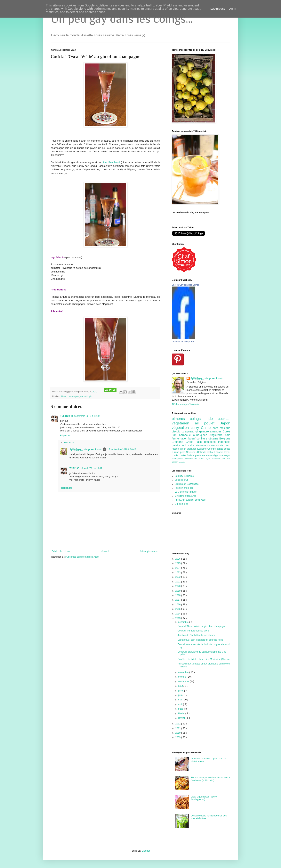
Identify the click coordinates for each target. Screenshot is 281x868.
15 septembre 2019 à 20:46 (122, 449)
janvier (182, 718)
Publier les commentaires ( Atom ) (83, 557)
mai (180, 700)
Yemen (175, 462)
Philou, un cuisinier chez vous (190, 500)
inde (212, 419)
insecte (182, 462)
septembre (184, 681)
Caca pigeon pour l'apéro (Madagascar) (204, 798)
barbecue (186, 435)
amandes (216, 431)
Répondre (65, 436)
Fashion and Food (184, 488)
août (181, 686)
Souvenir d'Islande (197, 452)
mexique (225, 428)
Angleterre (217, 435)
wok (185, 445)
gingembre (203, 431)
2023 (178, 572)
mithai (211, 452)
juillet (181, 691)
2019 (178, 591)
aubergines (201, 435)
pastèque (201, 455)
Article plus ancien (150, 551)
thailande (192, 449)
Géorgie (212, 449)
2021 (178, 582)
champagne (73, 396)
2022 (178, 577)
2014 (178, 614)
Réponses (69, 443)
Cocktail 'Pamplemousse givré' (193, 631)
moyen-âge (213, 455)
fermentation (180, 438)
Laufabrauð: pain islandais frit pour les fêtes (200, 640)
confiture (202, 438)
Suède (191, 455)
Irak (229, 459)
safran (183, 449)
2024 (178, 568)
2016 (178, 605)
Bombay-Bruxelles (184, 476)
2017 (178, 600)
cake (192, 445)
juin (180, 695)
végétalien (181, 428)
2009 (178, 737)
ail (199, 423)
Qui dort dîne (181, 504)
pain (228, 435)
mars (181, 709)
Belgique (225, 438)
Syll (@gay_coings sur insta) (85, 449)
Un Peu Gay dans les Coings (185, 285)
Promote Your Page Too (183, 342)
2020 (178, 586)
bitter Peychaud (111, 162)
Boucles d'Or (181, 480)
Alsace (176, 449)
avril (181, 704)
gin (91, 396)
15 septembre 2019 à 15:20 (85, 416)
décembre (184, 622)
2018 (178, 595)
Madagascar (178, 459)
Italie (200, 442)
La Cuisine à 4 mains (186, 492)
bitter (64, 396)
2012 (178, 724)
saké (184, 455)
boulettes (211, 442)
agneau (190, 431)
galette (177, 445)
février (182, 714)
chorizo (176, 455)
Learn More (218, 9)
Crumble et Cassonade (187, 484)
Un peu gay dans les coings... (122, 19)
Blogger (146, 851)
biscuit (176, 431)
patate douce (223, 449)
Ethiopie (219, 452)
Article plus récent (61, 551)
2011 (178, 728)
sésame (214, 438)
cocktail (84, 396)
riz (183, 431)
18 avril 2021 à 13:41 (91, 468)
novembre (184, 672)
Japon (225, 423)
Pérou (227, 452)
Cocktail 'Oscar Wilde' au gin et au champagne (202, 626)
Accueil (105, 551)
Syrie (209, 459)
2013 (178, 618)
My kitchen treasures (185, 496)
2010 (178, 733)
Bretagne (179, 442)
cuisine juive (179, 452)
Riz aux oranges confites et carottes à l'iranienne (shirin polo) (210, 779)
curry (196, 428)
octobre (182, 677)
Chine (207, 428)
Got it (232, 9)
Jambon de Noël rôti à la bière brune (197, 635)
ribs (224, 459)
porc (216, 428)
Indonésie (224, 442)
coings (198, 419)
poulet (212, 423)
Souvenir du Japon (195, 459)
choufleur (217, 459)
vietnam (202, 445)
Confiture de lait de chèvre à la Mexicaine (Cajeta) (204, 659)
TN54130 (65, 416)
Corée (226, 431)
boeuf (193, 438)
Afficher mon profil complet (186, 404)
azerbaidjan (225, 455)
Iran (175, 435)
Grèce (191, 442)
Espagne (202, 449)
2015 (178, 609)
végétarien (183, 423)
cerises (212, 446)
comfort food (223, 446)
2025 (178, 563)
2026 (178, 559)
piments (181, 419)
